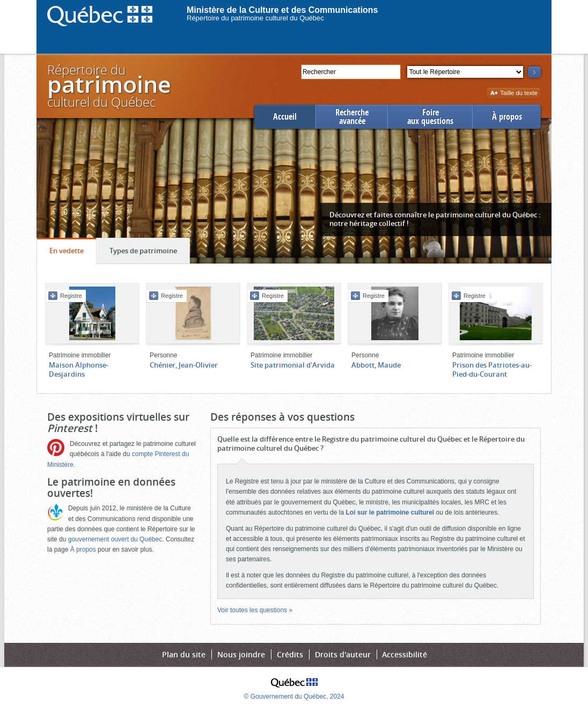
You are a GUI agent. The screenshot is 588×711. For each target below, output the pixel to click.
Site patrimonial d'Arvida (293, 365)
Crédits (290, 654)
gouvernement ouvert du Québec (115, 539)
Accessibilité (405, 654)
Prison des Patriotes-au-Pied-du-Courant (492, 369)
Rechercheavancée (352, 117)
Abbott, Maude (376, 365)
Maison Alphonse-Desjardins (79, 369)
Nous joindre (241, 654)
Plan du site (184, 654)
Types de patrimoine (149, 253)
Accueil (285, 117)
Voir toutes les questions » (255, 610)
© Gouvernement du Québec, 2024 (294, 697)
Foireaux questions (430, 117)
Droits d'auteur (343, 654)
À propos (507, 117)
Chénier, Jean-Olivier (184, 365)
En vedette (73, 253)
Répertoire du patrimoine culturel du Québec (255, 18)
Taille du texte (514, 94)
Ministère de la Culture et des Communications (282, 10)
